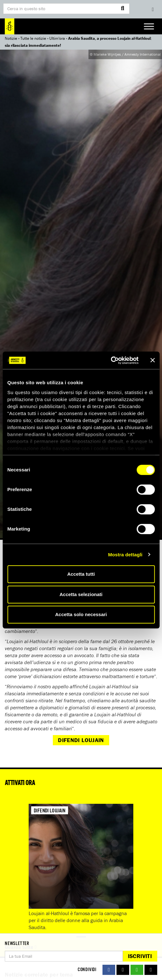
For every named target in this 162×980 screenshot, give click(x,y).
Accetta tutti (81, 574)
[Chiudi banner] (152, 360)
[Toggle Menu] (149, 26)
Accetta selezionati (81, 594)
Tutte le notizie (33, 38)
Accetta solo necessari (81, 614)
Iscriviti (140, 956)
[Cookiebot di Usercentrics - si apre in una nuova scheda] (111, 360)
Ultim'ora (57, 38)
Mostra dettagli (125, 555)
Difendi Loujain (81, 740)
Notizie (11, 38)
